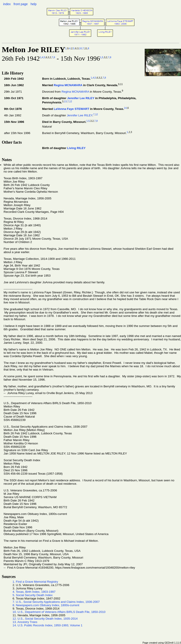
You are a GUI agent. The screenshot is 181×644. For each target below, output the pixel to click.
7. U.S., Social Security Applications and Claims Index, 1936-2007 (56, 602)
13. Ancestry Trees (25, 622)
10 (80, 48)
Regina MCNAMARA (68, 85)
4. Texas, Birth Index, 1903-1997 (34, 592)
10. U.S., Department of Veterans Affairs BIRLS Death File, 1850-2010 (59, 612)
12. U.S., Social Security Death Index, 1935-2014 (45, 619)
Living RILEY (76, 148)
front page (20, 4)
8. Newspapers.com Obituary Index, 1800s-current (46, 605)
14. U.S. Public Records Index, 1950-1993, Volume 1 (47, 625)
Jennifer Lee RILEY (81, 98)
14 (125, 108)
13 (65, 101)
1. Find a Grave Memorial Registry (35, 582)
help (33, 4)
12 (71, 101)
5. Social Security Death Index (33, 595)
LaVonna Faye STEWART (71, 109)
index (7, 4)
